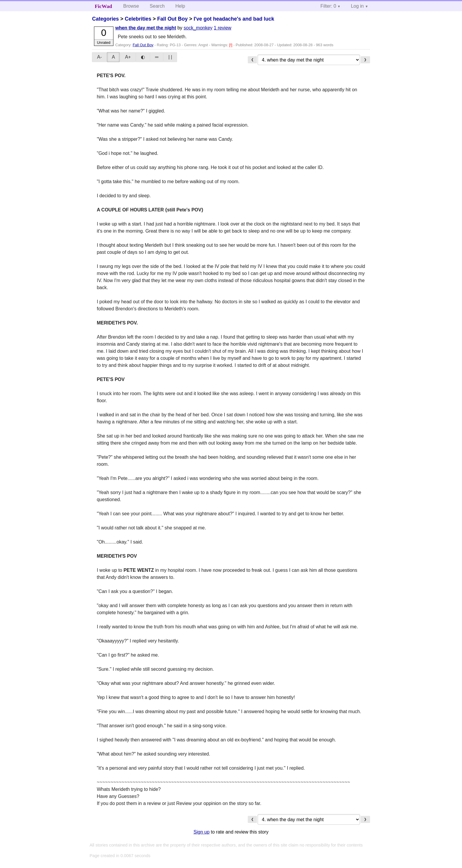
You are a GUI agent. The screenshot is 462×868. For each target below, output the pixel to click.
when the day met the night (146, 28)
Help (180, 6)
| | (170, 57)
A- (99, 57)
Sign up (202, 832)
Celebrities (138, 19)
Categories (105, 19)
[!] (231, 45)
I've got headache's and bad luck (234, 19)
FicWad (104, 6)
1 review (223, 28)
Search (157, 6)
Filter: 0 (328, 6)
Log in (357, 6)
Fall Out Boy (172, 19)
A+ (128, 57)
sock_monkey (198, 28)
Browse (131, 6)
